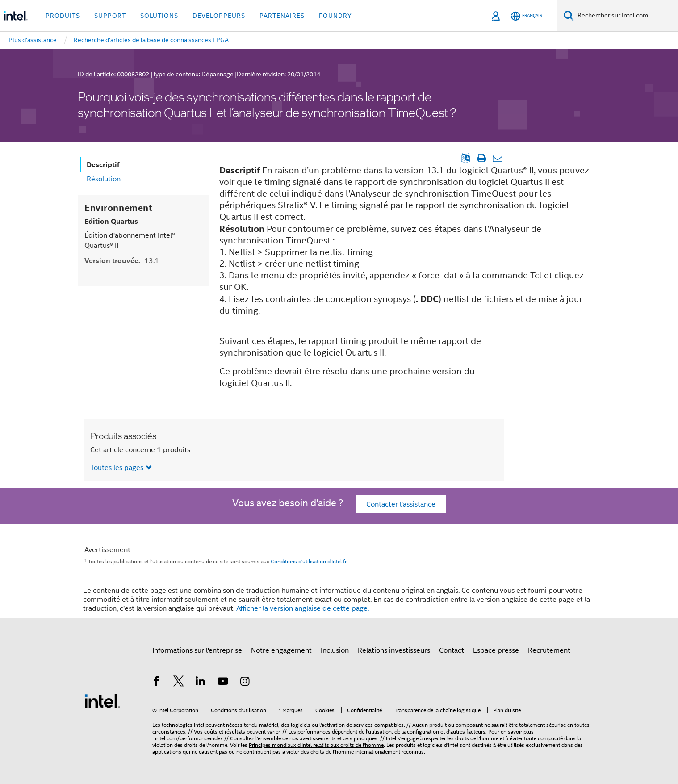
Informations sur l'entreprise (197, 650)
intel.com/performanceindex (189, 738)
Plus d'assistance (33, 40)
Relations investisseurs (394, 650)
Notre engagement (281, 650)
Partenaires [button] (282, 16)
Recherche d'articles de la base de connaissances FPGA (151, 40)
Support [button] (110, 16)
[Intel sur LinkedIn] (201, 683)
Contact (452, 650)
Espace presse (496, 650)
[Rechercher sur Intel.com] (626, 16)
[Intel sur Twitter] (179, 683)
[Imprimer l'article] (481, 158)
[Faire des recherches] (569, 15)
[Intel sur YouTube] (223, 683)
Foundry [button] (335, 16)
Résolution (104, 179)
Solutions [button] (159, 16)
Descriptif (103, 165)
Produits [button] (63, 16)
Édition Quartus (111, 221)
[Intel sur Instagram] (245, 683)
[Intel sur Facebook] (156, 683)
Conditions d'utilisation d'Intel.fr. (309, 561)
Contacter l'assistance (401, 504)
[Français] (527, 16)
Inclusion (335, 650)
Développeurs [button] (219, 16)
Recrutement (549, 650)
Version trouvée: (122, 261)
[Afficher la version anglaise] (466, 158)
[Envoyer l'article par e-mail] (497, 158)
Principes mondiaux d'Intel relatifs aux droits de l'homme (316, 745)
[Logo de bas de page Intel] (102, 700)
